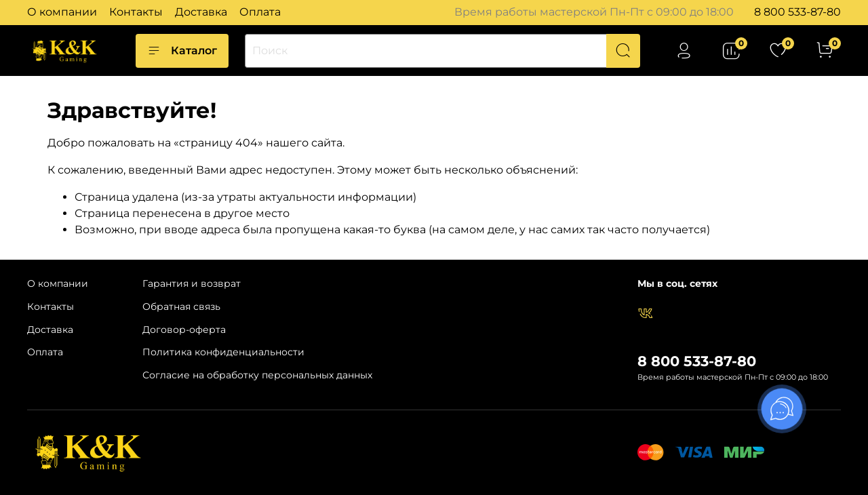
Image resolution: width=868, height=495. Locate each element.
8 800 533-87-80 (797, 12)
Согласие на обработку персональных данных (257, 375)
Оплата (260, 12)
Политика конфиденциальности (223, 352)
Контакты (136, 12)
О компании (62, 12)
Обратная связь (181, 306)
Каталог (182, 51)
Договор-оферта (184, 330)
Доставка (201, 12)
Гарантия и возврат (192, 283)
